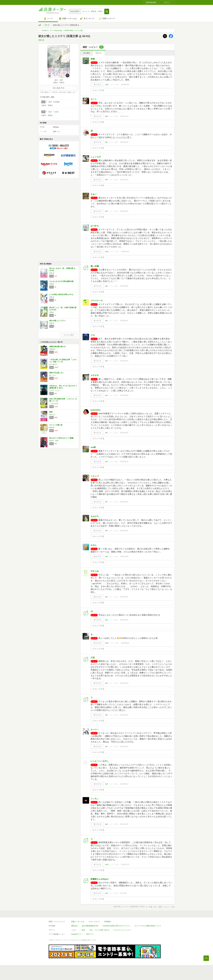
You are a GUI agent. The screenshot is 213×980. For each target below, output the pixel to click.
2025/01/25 (124, 462)
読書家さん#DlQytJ (100, 879)
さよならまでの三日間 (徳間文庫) (61, 281)
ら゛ (93, 839)
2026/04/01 (125, 85)
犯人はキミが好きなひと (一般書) (61, 438)
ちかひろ (95, 516)
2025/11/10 (124, 116)
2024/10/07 (124, 531)
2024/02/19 (124, 784)
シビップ (95, 476)
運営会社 (74, 926)
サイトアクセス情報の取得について (148, 926)
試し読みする (59, 88)
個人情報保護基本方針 (90, 926)
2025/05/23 (125, 252)
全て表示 (87, 53)
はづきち (95, 226)
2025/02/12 (124, 361)
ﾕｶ (92, 611)
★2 (107, 142)
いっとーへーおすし (100, 761)
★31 (107, 85)
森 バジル (53, 375)
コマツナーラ (97, 301)
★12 (107, 252)
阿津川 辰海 (54, 441)
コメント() (114, 85)
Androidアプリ (76, 934)
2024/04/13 (124, 747)
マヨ (93, 335)
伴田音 (52, 284)
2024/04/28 (124, 683)
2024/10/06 (124, 557)
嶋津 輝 (52, 428)
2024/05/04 (125, 643)
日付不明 (123, 893)
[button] (107, 11)
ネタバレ (99, 53)
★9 (107, 784)
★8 (107, 116)
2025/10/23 (124, 180)
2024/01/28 (124, 824)
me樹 (93, 447)
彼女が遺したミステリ (57, 321)
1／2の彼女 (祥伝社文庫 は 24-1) (61, 294)
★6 (107, 683)
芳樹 (93, 59)
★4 (107, 286)
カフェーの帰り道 (56, 425)
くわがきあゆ (54, 404)
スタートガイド (94, 922)
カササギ (95, 375)
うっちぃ (95, 799)
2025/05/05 (124, 286)
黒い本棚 (95, 266)
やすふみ (95, 571)
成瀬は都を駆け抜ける (57, 347)
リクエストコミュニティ (123, 930)
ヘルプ (74, 930)
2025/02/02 (124, 433)
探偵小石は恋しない (57, 373)
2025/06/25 (124, 211)
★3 (107, 180)
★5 (107, 361)
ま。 (93, 634)
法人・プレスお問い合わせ (99, 930)
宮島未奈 (52, 349)
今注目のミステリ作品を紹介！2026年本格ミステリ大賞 (62, 31)
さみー (94, 194)
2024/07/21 (124, 597)
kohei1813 (96, 410)
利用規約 (108, 922)
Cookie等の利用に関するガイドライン (117, 926)
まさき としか (55, 391)
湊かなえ (52, 414)
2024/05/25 (124, 620)
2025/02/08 (124, 395)
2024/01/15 (125, 864)
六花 (93, 658)
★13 (107, 643)
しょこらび (96, 157)
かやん (94, 545)
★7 (107, 502)
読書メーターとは (78, 922)
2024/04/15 (124, 715)
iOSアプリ (90, 934)
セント (94, 99)
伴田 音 (47, 25)
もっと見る (69, 335)
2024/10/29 (124, 502)
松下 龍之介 (53, 364)
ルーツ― (95, 729)
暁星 (51, 412)
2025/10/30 (124, 142)
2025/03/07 (124, 321)
